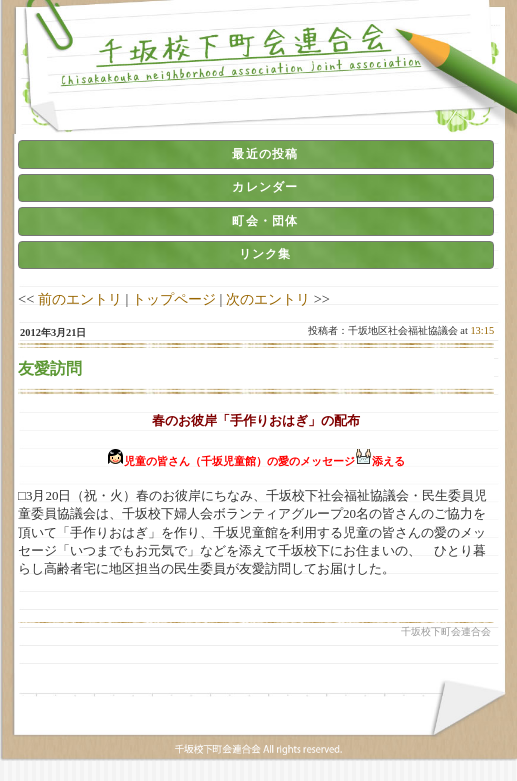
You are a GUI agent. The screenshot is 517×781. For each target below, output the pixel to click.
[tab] (256, 154)
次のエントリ (268, 299)
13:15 (482, 330)
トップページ (174, 299)
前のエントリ (80, 299)
